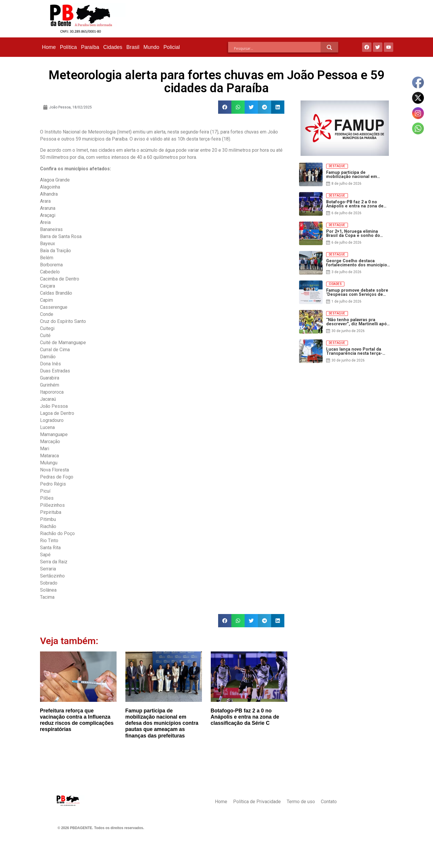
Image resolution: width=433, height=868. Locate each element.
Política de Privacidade (257, 802)
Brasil (133, 47)
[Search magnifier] (329, 47)
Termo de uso (301, 802)
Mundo (151, 47)
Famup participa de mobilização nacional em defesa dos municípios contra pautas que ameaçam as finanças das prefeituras (162, 723)
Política (68, 47)
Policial (172, 47)
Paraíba (90, 47)
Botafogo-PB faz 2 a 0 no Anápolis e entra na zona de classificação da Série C (245, 717)
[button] (225, 107)
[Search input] (277, 48)
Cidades (113, 47)
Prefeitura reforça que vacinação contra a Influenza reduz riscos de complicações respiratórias (77, 720)
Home (49, 47)
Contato (329, 802)
